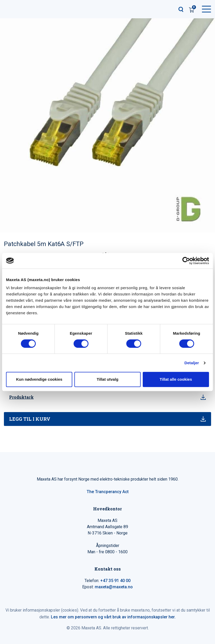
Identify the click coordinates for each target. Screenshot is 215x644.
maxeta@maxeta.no (114, 587)
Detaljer (192, 363)
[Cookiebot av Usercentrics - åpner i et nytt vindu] (186, 261)
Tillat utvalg (107, 379)
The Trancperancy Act (108, 492)
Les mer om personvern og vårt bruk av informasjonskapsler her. (113, 617)
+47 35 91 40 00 (115, 581)
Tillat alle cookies (176, 379)
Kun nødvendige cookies (39, 379)
